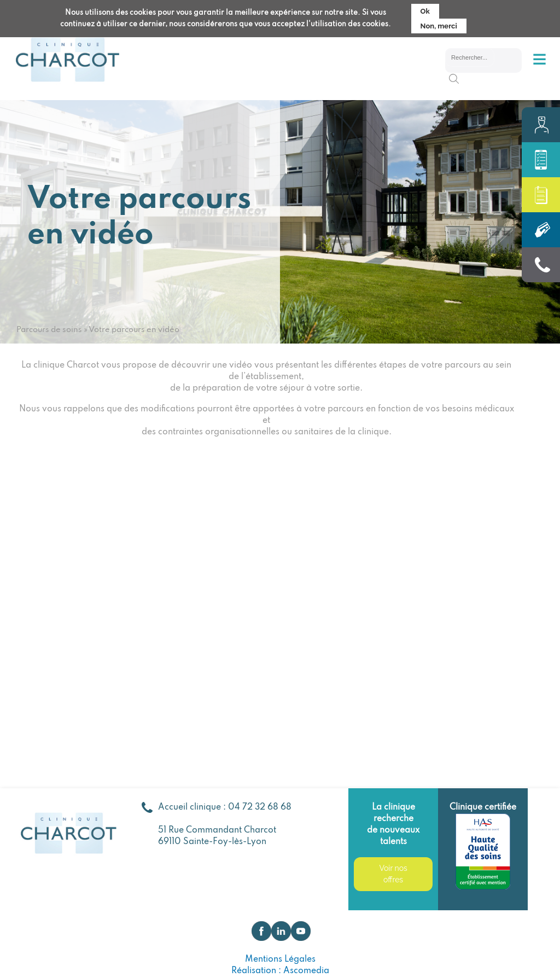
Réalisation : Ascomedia (280, 971)
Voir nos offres (393, 874)
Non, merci (439, 26)
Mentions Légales (280, 959)
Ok (425, 11)
